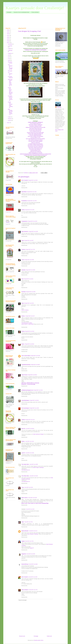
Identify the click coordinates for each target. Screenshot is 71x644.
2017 (8, 43)
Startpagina (9, 12)
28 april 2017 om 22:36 (29, 303)
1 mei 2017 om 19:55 (34, 464)
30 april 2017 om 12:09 (34, 408)
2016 (8, 123)
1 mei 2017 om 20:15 (34, 476)
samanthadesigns (25, 400)
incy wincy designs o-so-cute (35, 138)
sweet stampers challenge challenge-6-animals (35, 145)
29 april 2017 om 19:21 (38, 390)
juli (9, 55)
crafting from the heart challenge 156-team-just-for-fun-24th (35, 127)
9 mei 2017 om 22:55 (31, 554)
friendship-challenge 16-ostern (35, 150)
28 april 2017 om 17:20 (30, 249)
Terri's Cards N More (26, 356)
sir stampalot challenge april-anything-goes (35, 144)
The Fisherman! (10, 74)
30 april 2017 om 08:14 (34, 400)
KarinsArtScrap (25, 564)
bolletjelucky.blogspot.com (27, 390)
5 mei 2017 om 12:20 (30, 509)
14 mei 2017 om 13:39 (33, 577)
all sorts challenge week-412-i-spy (35, 131)
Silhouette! (10, 71)
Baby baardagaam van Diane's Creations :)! (10, 112)
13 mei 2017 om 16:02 (33, 564)
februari (10, 119)
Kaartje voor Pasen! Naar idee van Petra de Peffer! (10, 91)
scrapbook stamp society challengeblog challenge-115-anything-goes (35, 155)
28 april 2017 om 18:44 (29, 279)
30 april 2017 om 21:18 (30, 420)
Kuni (22, 279)
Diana (23, 303)
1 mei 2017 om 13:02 (30, 453)
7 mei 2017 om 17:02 (28, 522)
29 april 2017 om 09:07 (35, 365)
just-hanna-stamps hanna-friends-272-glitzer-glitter (35, 132)
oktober (10, 49)
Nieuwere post (22, 636)
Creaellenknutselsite (26, 365)
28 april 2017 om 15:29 (33, 231)
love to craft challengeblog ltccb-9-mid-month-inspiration (35, 139)
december (10, 44)
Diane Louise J (25, 498)
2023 (8, 34)
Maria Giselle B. (25, 231)
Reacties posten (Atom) (39, 640)
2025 (8, 32)
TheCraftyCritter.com (26, 470)
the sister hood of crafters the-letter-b (35, 130)
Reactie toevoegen (23, 600)
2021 (8, 36)
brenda (23, 210)
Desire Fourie (24, 375)
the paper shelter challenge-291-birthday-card (35, 134)
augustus (10, 53)
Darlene (23, 316)
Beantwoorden (24, 188)
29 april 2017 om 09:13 (32, 375)
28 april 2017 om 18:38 (29, 260)
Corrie (23, 260)
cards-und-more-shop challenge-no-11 (35, 149)
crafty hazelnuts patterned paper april (35, 129)
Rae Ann (23, 429)
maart (9, 117)
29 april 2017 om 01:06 (35, 356)
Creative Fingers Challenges (38, 467)
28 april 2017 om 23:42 (30, 331)
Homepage (36, 636)
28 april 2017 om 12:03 (32, 201)
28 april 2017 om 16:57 (29, 240)
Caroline (23, 249)
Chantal (23, 420)
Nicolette (23, 270)
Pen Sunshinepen (25, 408)
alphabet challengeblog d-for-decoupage (35, 153)
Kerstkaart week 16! (10, 77)
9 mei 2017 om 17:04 (29, 541)
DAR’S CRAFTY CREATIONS (27, 324)
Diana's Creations (25, 310)
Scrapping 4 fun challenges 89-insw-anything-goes (35, 50)
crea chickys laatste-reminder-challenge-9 (35, 141)
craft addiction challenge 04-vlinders (35, 126)
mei (9, 59)
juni (9, 57)
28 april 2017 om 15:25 (32, 221)
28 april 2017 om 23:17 (30, 316)
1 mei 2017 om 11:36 (29, 441)
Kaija (23, 522)
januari (10, 120)
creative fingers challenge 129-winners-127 (35, 148)
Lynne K (23, 453)
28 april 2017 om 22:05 (31, 292)
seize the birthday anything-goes (35, 124)
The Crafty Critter (25, 464)
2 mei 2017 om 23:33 (28, 487)
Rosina (23, 331)
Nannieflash (24, 192)
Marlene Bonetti (25, 531)
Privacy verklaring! (35, 12)
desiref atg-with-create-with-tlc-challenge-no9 (35, 146)
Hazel (23, 240)
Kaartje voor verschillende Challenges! (10, 105)
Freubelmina (24, 201)
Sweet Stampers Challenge (33, 534)
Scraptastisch (24, 221)
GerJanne (24, 292)
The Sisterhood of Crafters (27, 323)
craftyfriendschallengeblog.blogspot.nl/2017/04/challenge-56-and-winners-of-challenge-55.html (35, 154)
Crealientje (59, 107)
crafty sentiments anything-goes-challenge (35, 140)
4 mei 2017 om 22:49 (33, 498)
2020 (8, 37)
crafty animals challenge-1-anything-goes (36, 125)
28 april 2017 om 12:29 (30, 210)
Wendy (23, 441)
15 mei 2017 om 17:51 (33, 590)
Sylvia (23, 344)
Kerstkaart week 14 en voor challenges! (10, 98)
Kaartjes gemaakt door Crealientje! (35, 8)
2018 (8, 41)
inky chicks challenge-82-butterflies (35, 135)
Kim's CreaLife (25, 180)
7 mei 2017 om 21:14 (33, 531)
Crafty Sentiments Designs (38, 434)
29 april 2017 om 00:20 (29, 344)
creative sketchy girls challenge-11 (35, 122)
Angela (23, 541)
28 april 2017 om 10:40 (33, 180)
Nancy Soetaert (25, 590)
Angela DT (32, 548)
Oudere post (49, 636)
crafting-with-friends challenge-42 (35, 151)
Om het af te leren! (10, 62)
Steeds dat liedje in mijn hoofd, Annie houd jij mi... (10, 83)
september (10, 50)
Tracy (23, 487)
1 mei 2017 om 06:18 (30, 429)
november (10, 46)
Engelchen (24, 554)
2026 (8, 30)
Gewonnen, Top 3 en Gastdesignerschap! (21, 12)
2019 (8, 39)
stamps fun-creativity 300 (35, 143)
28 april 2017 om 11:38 (32, 192)
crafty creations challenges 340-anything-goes (35, 136)
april (9, 60)
